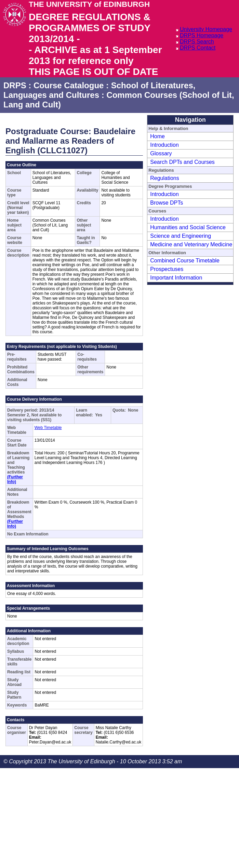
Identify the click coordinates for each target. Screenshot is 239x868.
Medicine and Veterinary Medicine (191, 244)
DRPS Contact (198, 48)
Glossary (161, 153)
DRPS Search (197, 42)
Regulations (165, 178)
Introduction (164, 145)
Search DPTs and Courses (182, 162)
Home (157, 136)
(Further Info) (15, 479)
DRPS (15, 85)
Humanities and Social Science (188, 227)
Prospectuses (167, 269)
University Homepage (206, 29)
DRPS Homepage (202, 35)
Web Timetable (48, 428)
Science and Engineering (181, 236)
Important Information (176, 278)
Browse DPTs (167, 203)
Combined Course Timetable (185, 261)
